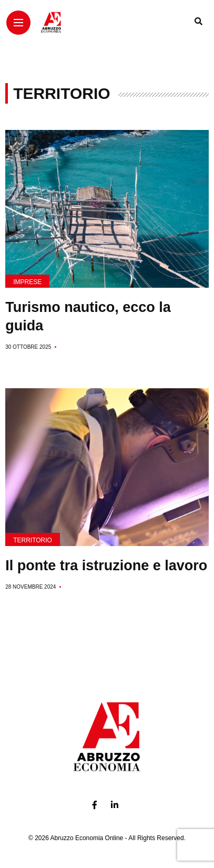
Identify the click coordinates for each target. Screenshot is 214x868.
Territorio (33, 540)
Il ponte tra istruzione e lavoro (106, 566)
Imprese (27, 282)
